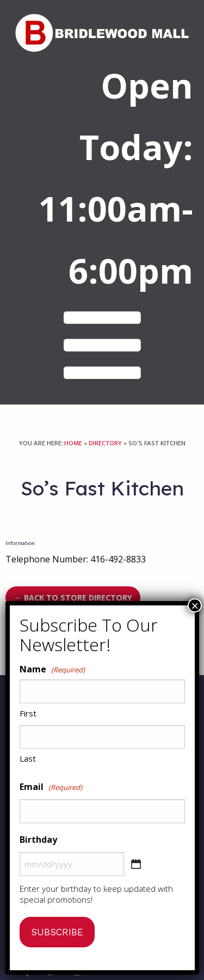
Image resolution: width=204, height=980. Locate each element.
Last (28, 758)
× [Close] (195, 605)
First (28, 713)
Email (51, 787)
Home (73, 443)
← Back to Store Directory (73, 598)
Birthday (38, 840)
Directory (105, 443)
